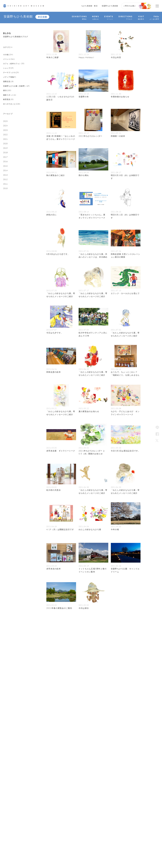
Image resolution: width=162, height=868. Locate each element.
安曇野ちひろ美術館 (110, 6)
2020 (6, 172)
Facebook (157, 434)
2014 (6, 206)
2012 (6, 217)
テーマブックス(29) (13, 81)
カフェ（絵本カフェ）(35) (16, 70)
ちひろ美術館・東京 (90, 6)
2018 (6, 183)
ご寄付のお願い (130, 6)
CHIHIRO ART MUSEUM (24, 6)
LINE (157, 427)
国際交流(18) (10, 92)
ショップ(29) (10, 76)
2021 (6, 167)
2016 (6, 194)
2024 (6, 150)
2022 (6, 161)
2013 (6, 211)
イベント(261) (10, 65)
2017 (6, 189)
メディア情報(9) (11, 87)
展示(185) (8, 106)
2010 (6, 228)
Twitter (157, 441)
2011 (6, 222)
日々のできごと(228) (14, 123)
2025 (6, 144)
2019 (6, 178)
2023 (6, 156)
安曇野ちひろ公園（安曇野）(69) (17, 99)
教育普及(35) (10, 117)
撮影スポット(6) (11, 112)
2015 (6, 200)
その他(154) (9, 59)
